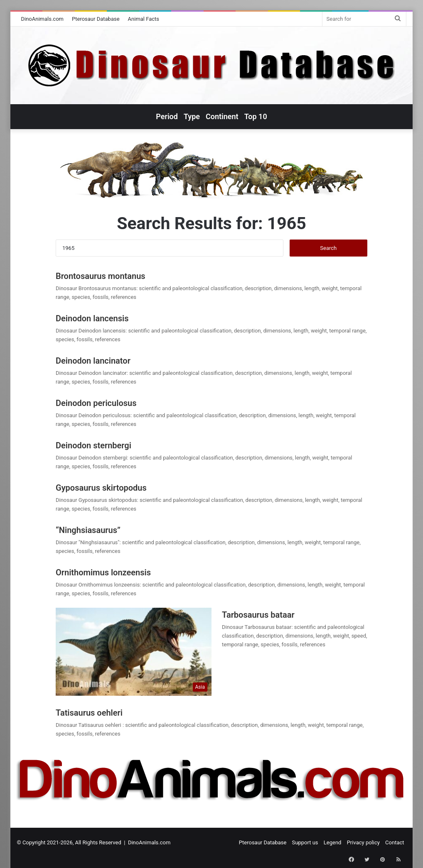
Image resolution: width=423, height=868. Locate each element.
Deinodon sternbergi (93, 445)
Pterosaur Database (96, 19)
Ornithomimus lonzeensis (103, 572)
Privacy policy (363, 842)
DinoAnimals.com (42, 19)
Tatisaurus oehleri (90, 713)
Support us (305, 842)
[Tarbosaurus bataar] (134, 652)
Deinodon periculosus (96, 403)
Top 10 (256, 116)
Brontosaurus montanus (101, 276)
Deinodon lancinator (93, 361)
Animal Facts (144, 19)
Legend (333, 842)
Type (192, 116)
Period (167, 116)
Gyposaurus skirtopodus (101, 488)
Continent (222, 116)
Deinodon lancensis (92, 318)
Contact (395, 842)
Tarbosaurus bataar (258, 615)
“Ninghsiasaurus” (88, 530)
